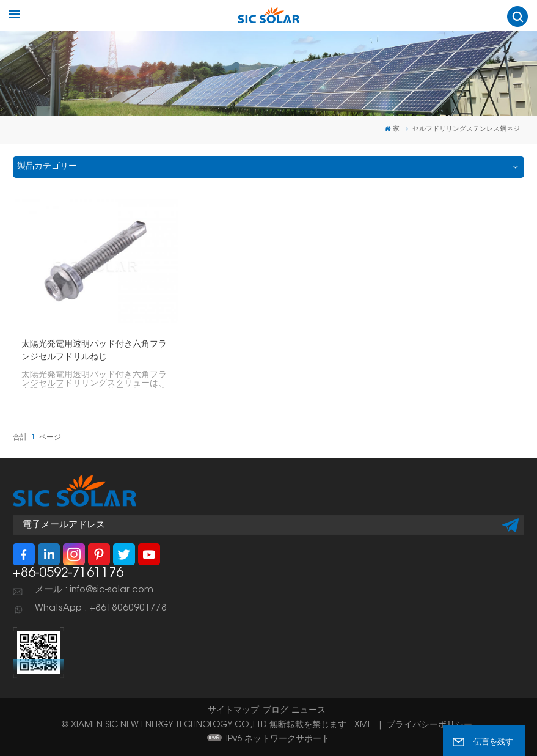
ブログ (276, 711)
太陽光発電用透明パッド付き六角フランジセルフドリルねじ (94, 351)
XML (363, 725)
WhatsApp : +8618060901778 (101, 608)
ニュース (309, 711)
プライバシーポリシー (429, 725)
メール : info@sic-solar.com (94, 590)
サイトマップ (233, 711)
